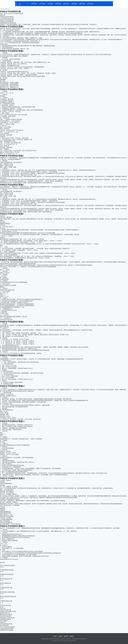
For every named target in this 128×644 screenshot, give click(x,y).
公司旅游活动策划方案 (6, 601)
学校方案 (58, 4)
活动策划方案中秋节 (6, 605)
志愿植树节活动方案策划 (7, 574)
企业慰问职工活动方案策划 (7, 618)
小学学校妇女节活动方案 (7, 18)
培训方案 (74, 4)
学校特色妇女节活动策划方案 (8, 23)
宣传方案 (90, 4)
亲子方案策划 (4, 621)
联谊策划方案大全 (5, 613)
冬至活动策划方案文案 (6, 624)
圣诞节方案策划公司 (6, 583)
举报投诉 (72, 636)
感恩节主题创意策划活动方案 (8, 596)
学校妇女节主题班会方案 (7, 20)
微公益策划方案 (4, 625)
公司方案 (42, 4)
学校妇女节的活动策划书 (7, 21)
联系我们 (61, 636)
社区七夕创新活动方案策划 (7, 565)
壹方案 (2, 9)
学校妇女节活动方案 (6, 610)
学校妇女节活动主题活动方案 (8, 611)
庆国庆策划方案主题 (6, 619)
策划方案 (34, 4)
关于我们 (55, 636)
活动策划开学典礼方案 (6, 588)
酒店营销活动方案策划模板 (7, 592)
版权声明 (66, 636)
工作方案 (50, 4)
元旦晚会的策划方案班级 (7, 570)
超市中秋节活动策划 (6, 616)
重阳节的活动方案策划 (6, 615)
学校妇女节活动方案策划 (7, 17)
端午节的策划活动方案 (6, 579)
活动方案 (66, 4)
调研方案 (82, 4)
